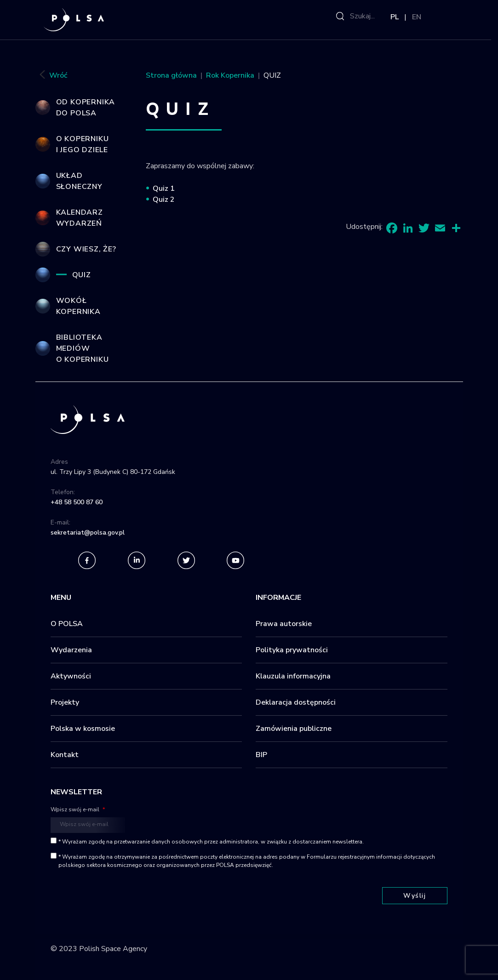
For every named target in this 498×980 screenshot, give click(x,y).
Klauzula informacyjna (293, 676)
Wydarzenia (71, 650)
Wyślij (415, 896)
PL (395, 17)
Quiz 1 (164, 188)
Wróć (51, 76)
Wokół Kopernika (78, 306)
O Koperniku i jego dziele (83, 144)
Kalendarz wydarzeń (80, 218)
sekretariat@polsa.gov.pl (88, 533)
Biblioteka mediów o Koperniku (83, 348)
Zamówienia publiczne (294, 729)
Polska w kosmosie (83, 729)
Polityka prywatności (292, 650)
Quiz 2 (164, 199)
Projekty (65, 702)
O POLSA (67, 624)
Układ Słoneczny (79, 181)
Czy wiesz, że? (86, 249)
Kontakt (65, 755)
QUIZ (82, 275)
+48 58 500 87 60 (77, 502)
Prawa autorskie (284, 624)
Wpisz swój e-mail (78, 809)
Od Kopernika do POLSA (86, 108)
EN (417, 17)
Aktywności (71, 676)
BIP (261, 755)
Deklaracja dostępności (296, 702)
